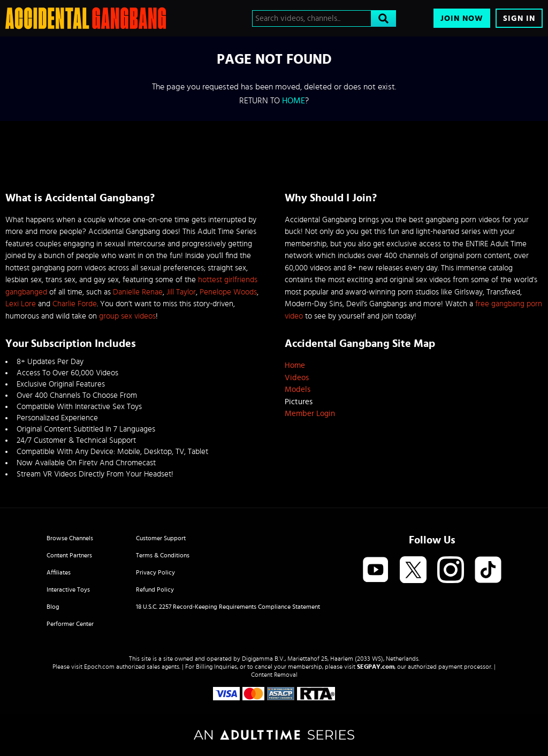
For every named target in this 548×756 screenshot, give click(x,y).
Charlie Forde (75, 304)
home (294, 101)
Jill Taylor (181, 292)
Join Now (462, 18)
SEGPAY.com (376, 667)
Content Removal (274, 675)
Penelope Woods (228, 292)
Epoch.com (99, 667)
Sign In (519, 18)
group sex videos (127, 316)
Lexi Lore (21, 304)
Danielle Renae (138, 292)
